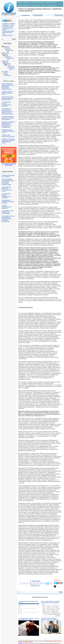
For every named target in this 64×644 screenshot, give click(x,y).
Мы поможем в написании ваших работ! (9, 164)
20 (31, 583)
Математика (11, 58)
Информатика (5, 53)
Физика (12, 69)
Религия (8, 65)
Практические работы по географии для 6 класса (7, 189)
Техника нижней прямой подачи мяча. (7, 93)
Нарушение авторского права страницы (52, 641)
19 (27, 583)
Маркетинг (9, 57)
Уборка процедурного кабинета (6, 207)
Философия (5, 72)
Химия (6, 74)
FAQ (4, 34)
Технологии (12, 68)
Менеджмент (5, 61)
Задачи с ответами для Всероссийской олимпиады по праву (8, 141)
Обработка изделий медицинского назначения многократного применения (8, 125)
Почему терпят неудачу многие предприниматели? (50, 619)
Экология (8, 75)
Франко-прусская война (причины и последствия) (8, 98)
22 (37, 583)
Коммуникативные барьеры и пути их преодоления (8, 118)
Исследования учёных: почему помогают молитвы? (29, 619)
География (10, 50)
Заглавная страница (9, 24)
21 (34, 583)
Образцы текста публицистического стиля (8, 131)
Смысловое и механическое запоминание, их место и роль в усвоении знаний (7, 111)
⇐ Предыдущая (38, 15)
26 (51, 583)
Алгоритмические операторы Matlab (28, 602)
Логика (6, 56)
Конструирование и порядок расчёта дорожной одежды (50, 602)
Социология (11, 66)
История (5, 54)
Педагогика (8, 64)
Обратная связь (7, 33)
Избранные (27, 3)
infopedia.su (20, 644)
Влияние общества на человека (8, 176)
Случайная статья (8, 27)
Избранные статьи (8, 25)
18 (24, 583)
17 (21, 583)
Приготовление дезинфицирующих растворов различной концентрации (8, 86)
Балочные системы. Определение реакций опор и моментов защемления (8, 219)
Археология (6, 46)
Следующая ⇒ (35, 585)
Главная (20, 3)
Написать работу (8, 36)
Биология (7, 48)
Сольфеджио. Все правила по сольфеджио (8, 212)
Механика (6, 62)
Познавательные (50, 3)
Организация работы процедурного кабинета (6, 104)
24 (44, 583)
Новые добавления (8, 31)
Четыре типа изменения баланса (8, 136)
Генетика (8, 49)
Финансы (6, 73)
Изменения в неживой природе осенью (8, 202)
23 (41, 583)
